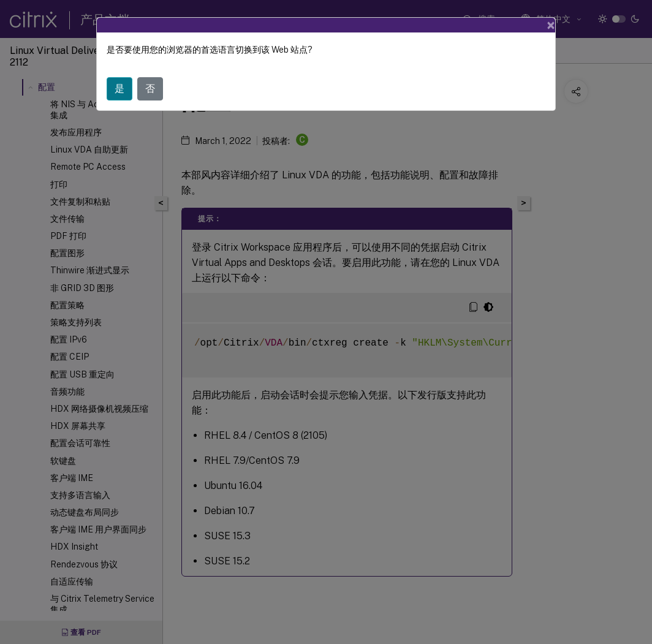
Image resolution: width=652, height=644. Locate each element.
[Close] (551, 25)
